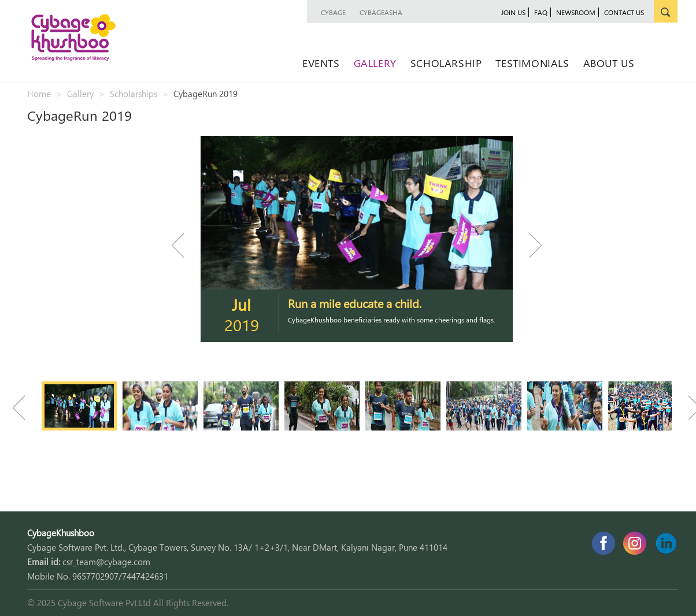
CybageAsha (381, 12)
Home (39, 94)
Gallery (375, 63)
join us (513, 12)
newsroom (576, 12)
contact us (624, 12)
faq (541, 12)
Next (530, 245)
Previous (183, 245)
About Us (609, 63)
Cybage (333, 12)
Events (321, 63)
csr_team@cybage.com (106, 562)
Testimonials (532, 63)
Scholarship (446, 63)
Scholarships (134, 94)
